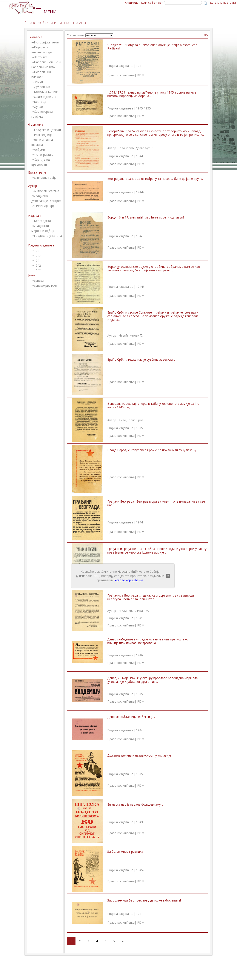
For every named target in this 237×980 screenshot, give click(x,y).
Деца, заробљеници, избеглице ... (132, 717)
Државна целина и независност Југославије (139, 755)
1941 (37, 261)
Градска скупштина (48, 236)
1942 (37, 265)
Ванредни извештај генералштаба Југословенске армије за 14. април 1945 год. (153, 405)
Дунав (38, 107)
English (159, 3)
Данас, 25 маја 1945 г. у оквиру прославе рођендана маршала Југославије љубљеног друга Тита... (152, 680)
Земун (38, 82)
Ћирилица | (133, 3)
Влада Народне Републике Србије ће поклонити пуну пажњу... (153, 450)
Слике (31, 23)
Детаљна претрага (223, 3)
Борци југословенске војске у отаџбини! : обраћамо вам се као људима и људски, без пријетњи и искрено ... (154, 268)
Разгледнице (43, 135)
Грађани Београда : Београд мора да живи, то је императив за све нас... (156, 503)
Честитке (41, 57)
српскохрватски (45, 285)
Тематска (35, 37)
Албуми (39, 150)
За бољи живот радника (125, 852)
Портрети (41, 47)
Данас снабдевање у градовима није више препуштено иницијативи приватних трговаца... (148, 641)
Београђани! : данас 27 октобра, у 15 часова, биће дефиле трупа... (156, 179)
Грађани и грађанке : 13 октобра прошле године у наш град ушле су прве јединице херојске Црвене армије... (157, 551)
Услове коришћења (129, 580)
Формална (36, 124)
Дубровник (42, 87)
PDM (141, 75)
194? (37, 256)
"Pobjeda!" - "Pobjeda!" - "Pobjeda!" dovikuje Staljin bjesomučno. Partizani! (153, 47)
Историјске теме (46, 42)
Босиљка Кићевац (47, 92)
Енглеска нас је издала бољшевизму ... (135, 804)
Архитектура (43, 52)
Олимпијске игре (46, 97)
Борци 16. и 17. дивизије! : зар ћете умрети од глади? (146, 217)
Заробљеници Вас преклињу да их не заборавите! (144, 900)
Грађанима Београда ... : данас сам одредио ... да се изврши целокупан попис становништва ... (151, 597)
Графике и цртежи (47, 130)
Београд (40, 102)
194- (37, 251)
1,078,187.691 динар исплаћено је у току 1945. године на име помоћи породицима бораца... (152, 94)
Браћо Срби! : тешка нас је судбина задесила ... (141, 359)
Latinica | (147, 3)
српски (39, 281)
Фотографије (44, 155)
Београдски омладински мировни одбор (43, 226)
